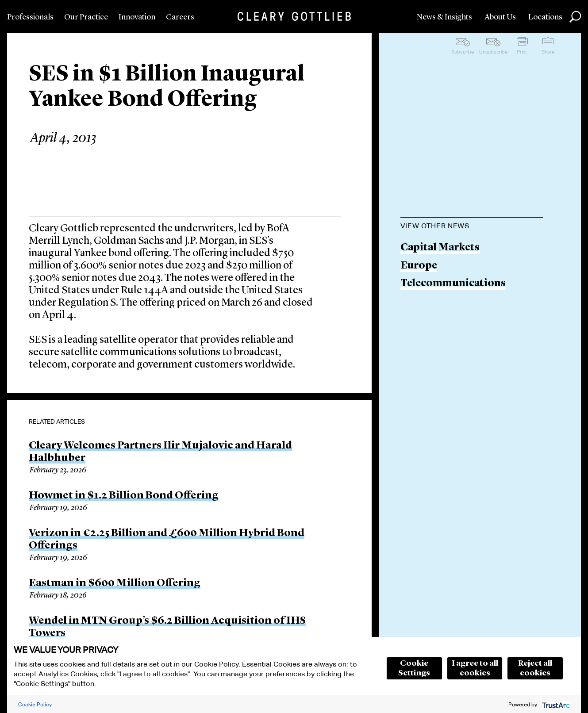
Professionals (30, 17)
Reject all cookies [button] (535, 668)
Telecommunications (453, 284)
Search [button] (575, 17)
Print (522, 52)
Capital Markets (440, 248)
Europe (419, 266)
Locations (545, 17)
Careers (180, 17)
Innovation (137, 17)
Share (548, 52)
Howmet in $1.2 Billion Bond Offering (124, 496)
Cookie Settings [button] (414, 668)
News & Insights (444, 17)
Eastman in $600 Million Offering (115, 583)
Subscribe (463, 52)
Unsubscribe (493, 52)
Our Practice (86, 17)
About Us (500, 17)
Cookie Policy (35, 704)
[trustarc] (555, 704)
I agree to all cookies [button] (475, 668)
